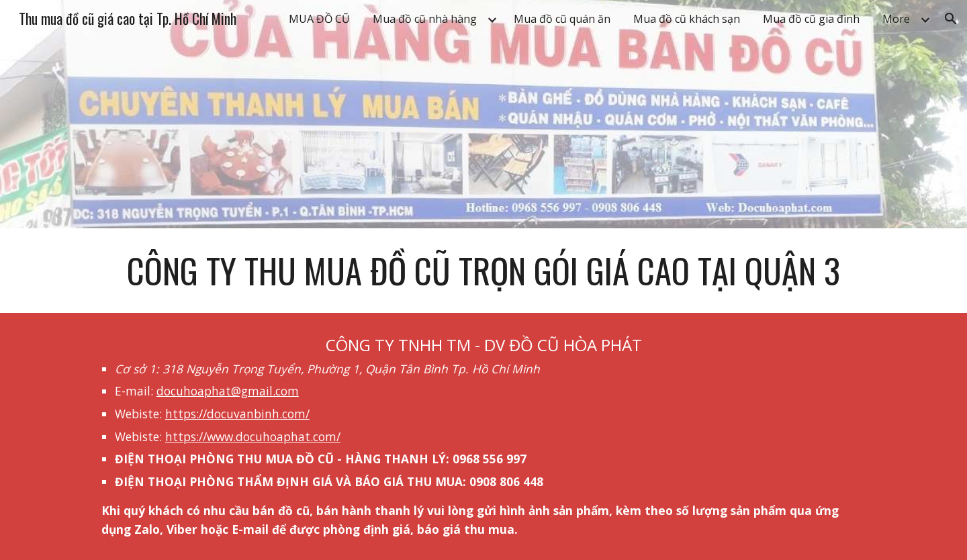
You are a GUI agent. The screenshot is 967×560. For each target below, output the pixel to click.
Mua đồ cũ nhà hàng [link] (425, 19)
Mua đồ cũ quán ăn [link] (562, 19)
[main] (483, 271)
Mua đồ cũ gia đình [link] (811, 19)
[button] (951, 19)
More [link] (896, 19)
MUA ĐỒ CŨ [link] (319, 19)
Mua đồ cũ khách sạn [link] (687, 19)
